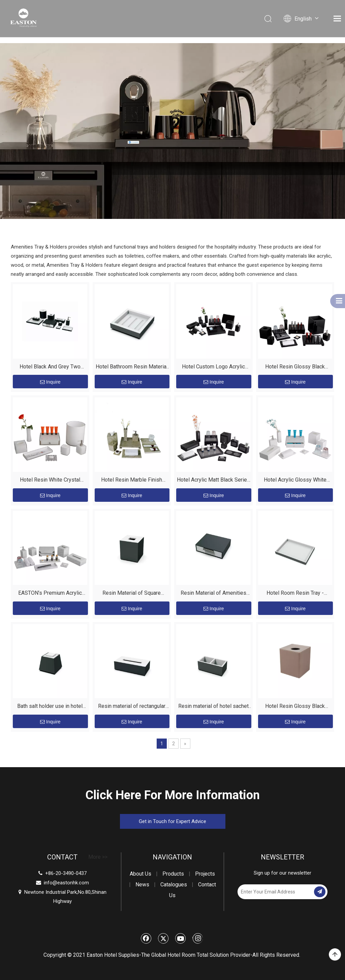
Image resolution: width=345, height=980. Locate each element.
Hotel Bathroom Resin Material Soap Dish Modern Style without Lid (132, 368)
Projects (205, 874)
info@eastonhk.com (66, 883)
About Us (140, 874)
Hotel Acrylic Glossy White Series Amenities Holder (295, 481)
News (142, 885)
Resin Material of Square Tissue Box (132, 594)
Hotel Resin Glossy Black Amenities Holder (295, 368)
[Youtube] (181, 938)
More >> (98, 857)
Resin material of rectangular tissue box (132, 707)
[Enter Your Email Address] (275, 892)
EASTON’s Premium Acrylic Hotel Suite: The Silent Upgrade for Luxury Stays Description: (50, 594)
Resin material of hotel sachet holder (213, 707)
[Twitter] (163, 938)
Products (173, 874)
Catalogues (174, 885)
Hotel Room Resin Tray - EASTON (295, 594)
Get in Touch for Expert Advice (172, 821)
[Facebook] (146, 938)
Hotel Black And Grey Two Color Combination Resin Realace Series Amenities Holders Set (50, 368)
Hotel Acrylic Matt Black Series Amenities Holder (213, 481)
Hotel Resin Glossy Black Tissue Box (295, 707)
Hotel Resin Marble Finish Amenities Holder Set (132, 481)
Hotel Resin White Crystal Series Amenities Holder (50, 481)
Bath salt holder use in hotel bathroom (50, 707)
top (335, 955)
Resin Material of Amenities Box (213, 594)
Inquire (50, 382)
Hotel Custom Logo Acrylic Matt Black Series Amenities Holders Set (213, 368)
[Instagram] (198, 938)
